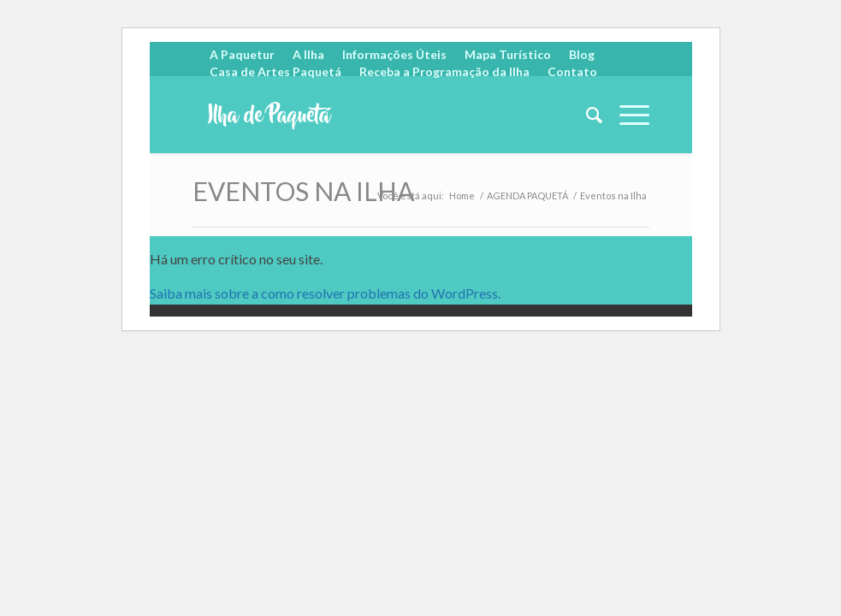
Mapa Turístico (508, 54)
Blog (582, 54)
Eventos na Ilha (303, 191)
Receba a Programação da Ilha (444, 71)
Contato (572, 71)
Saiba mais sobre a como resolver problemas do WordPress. (325, 293)
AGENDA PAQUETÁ (527, 195)
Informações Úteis (394, 54)
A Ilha (308, 54)
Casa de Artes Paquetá (275, 71)
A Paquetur (242, 54)
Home (462, 195)
